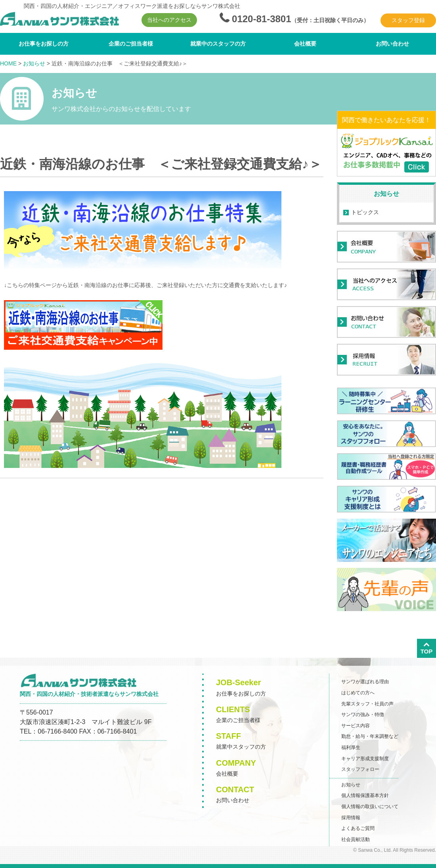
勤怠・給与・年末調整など (370, 736)
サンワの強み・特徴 (363, 715)
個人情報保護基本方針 (365, 795)
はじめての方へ (358, 693)
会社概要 (305, 44)
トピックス (365, 212)
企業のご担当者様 (131, 44)
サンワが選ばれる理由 (365, 682)
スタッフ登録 (408, 20)
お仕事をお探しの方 (44, 44)
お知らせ (34, 63)
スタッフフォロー (360, 769)
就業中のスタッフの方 (218, 44)
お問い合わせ (392, 44)
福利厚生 (351, 747)
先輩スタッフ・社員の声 (367, 704)
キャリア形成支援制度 (365, 759)
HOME (8, 63)
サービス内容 (356, 726)
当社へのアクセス (169, 20)
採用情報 (351, 818)
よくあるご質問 (358, 828)
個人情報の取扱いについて (370, 807)
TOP (427, 648)
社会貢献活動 (356, 839)
